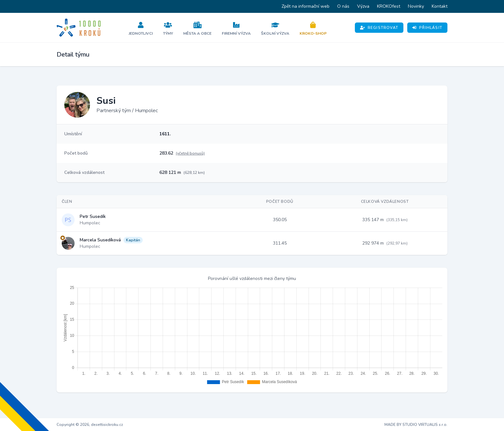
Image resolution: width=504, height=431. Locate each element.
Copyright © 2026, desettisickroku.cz (90, 425)
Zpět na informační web (306, 6)
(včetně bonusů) (190, 153)
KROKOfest (389, 6)
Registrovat (379, 28)
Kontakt (440, 6)
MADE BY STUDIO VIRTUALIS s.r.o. (416, 425)
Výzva (363, 6)
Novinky (416, 6)
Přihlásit (427, 28)
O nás (343, 6)
